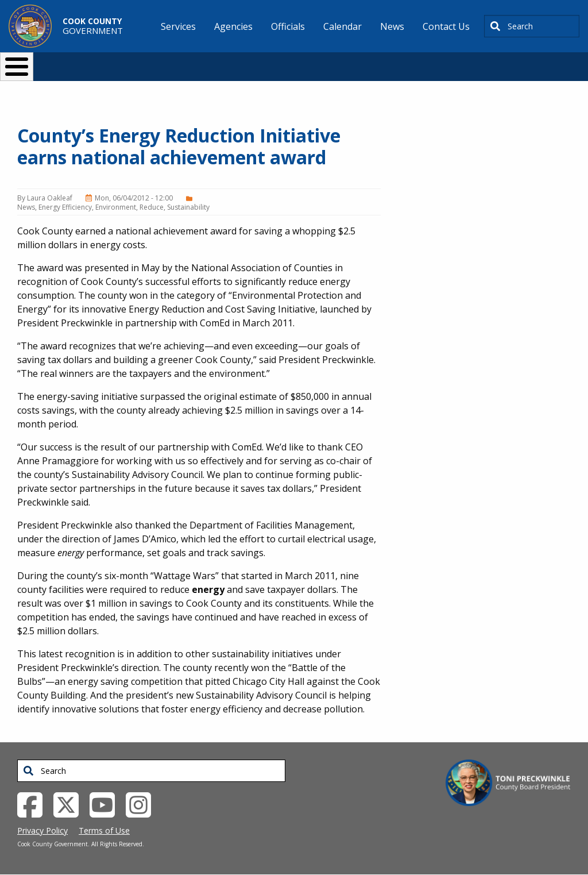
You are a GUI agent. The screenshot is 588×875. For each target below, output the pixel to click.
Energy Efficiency (65, 207)
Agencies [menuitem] (233, 26)
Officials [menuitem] (288, 26)
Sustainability (188, 207)
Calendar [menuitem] (343, 26)
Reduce (152, 207)
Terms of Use (104, 830)
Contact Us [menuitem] (446, 26)
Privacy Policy (42, 830)
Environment (116, 207)
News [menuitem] (392, 26)
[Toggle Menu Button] (17, 67)
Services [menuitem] (178, 26)
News (26, 207)
